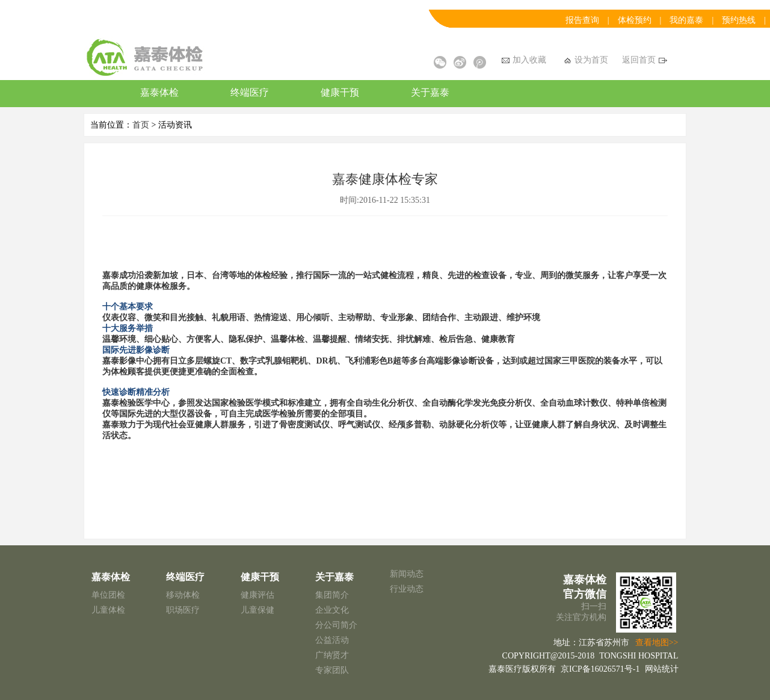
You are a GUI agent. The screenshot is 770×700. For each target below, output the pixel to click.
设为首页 (586, 60)
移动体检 (183, 595)
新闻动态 (407, 574)
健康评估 (257, 595)
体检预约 (635, 20)
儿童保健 (257, 610)
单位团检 (108, 595)
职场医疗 (183, 610)
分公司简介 (336, 625)
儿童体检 (108, 610)
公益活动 (332, 640)
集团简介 (332, 595)
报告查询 (582, 20)
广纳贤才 (332, 655)
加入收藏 (524, 60)
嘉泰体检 (159, 92)
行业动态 (407, 589)
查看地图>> (657, 643)
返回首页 (645, 60)
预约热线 (739, 20)
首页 (141, 125)
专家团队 (332, 670)
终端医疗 (250, 92)
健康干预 (340, 92)
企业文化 (332, 610)
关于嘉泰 (430, 92)
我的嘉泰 (686, 20)
